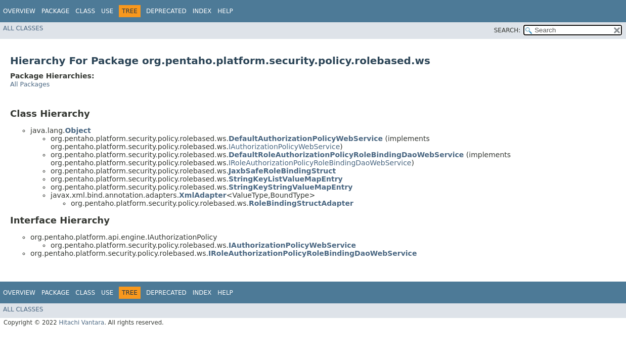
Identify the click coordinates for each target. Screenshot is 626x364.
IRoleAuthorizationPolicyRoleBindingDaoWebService (320, 163)
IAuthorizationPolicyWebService (284, 147)
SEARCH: (507, 30)
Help (225, 11)
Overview (19, 11)
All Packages (30, 84)
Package (55, 11)
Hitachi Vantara (81, 323)
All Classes (23, 28)
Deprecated (166, 11)
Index (202, 11)
